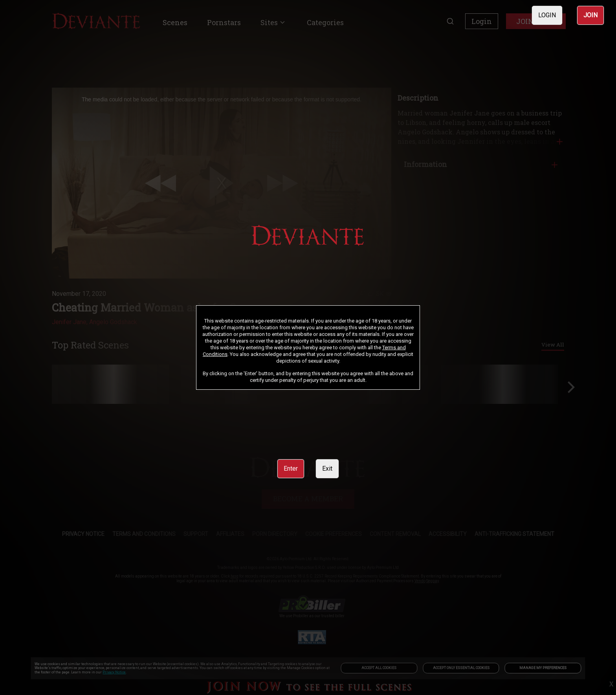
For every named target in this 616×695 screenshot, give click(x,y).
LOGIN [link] (547, 15)
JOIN (590, 15)
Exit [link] (327, 469)
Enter (291, 469)
